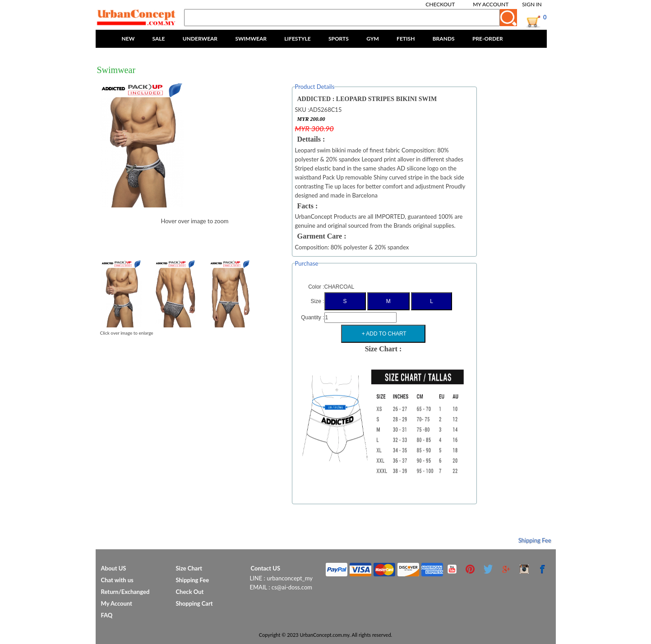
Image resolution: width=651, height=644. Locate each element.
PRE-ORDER (488, 39)
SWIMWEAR (251, 39)
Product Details (315, 87)
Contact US (266, 568)
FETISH (406, 39)
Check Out (190, 592)
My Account (491, 4)
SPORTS (339, 39)
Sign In (532, 4)
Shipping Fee (535, 540)
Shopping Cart (194, 603)
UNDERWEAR (200, 39)
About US (114, 568)
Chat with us (117, 580)
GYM (373, 39)
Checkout (440, 4)
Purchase (307, 263)
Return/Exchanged (125, 592)
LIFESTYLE (297, 39)
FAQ (107, 615)
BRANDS (444, 39)
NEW (128, 39)
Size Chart (189, 568)
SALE (159, 39)
